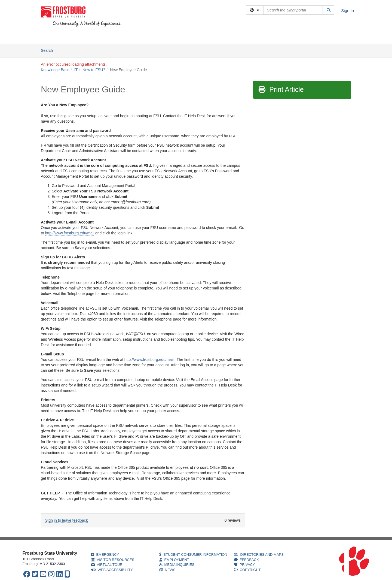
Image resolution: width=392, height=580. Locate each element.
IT (76, 70)
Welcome (49, 37)
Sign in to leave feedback (66, 520)
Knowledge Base (103, 37)
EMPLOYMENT (174, 560)
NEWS (167, 570)
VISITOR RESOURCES (113, 560)
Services (72, 37)
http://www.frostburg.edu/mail (70, 233)
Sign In (347, 10)
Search (49, 50)
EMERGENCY (105, 555)
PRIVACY (245, 565)
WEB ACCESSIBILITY (112, 570)
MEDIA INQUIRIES (177, 565)
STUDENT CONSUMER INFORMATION (193, 555)
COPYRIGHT (247, 570)
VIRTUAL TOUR (107, 565)
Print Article (281, 89)
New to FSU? (94, 70)
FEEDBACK (246, 560)
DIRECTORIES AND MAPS (259, 555)
